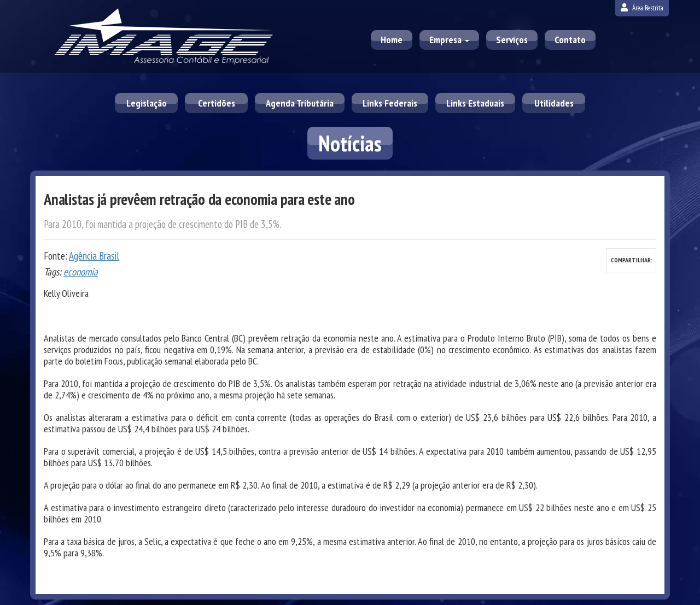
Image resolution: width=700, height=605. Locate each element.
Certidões (217, 103)
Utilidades (554, 103)
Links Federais (390, 103)
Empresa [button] (449, 40)
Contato (570, 40)
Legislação (147, 103)
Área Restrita (642, 8)
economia (81, 272)
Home (392, 40)
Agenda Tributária (300, 103)
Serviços (512, 40)
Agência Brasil (94, 256)
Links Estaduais (475, 103)
